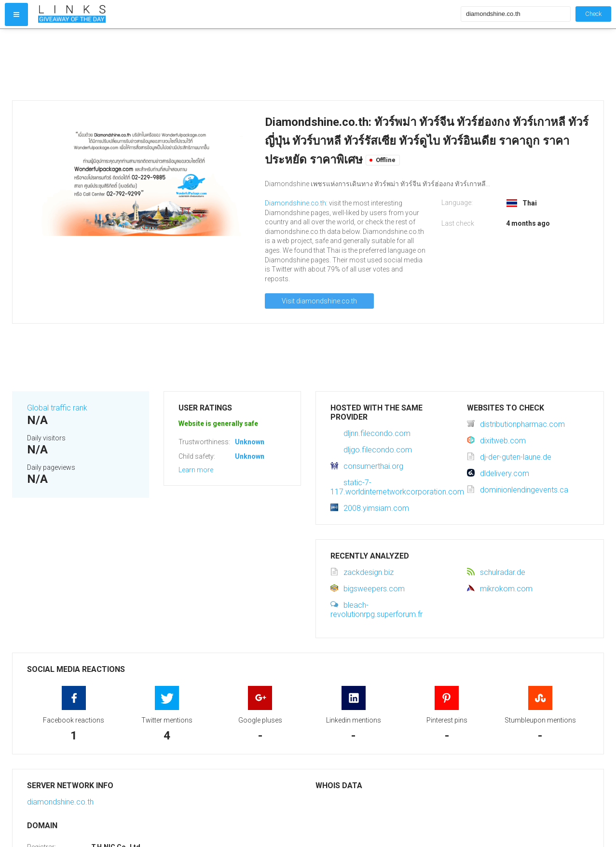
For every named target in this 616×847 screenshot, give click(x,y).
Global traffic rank (57, 408)
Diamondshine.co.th (295, 203)
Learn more (196, 470)
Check (593, 14)
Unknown (250, 442)
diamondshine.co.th (60, 802)
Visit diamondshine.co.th (319, 301)
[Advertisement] (247, 65)
